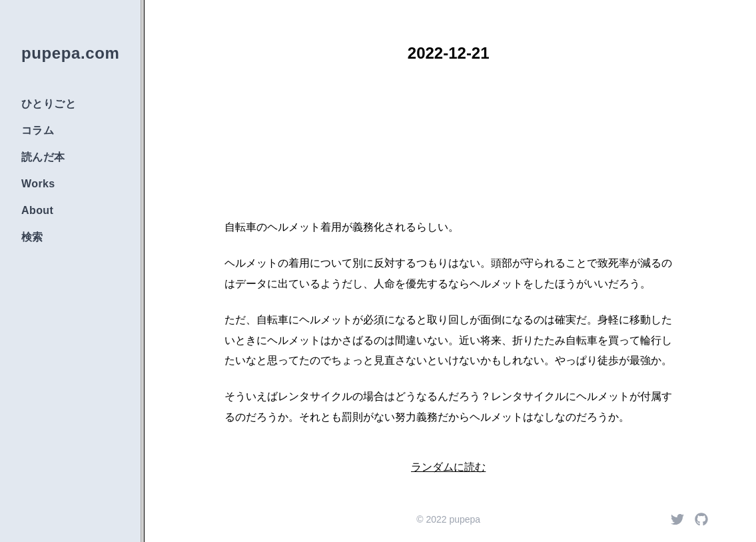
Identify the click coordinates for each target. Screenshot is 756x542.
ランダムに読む (448, 467)
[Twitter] (677, 519)
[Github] (701, 519)
